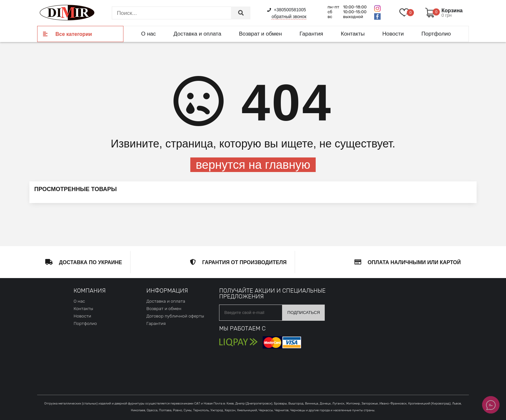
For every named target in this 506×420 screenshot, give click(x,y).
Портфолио (436, 34)
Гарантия (311, 34)
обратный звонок (289, 17)
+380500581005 (287, 10)
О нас (149, 34)
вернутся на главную (253, 165)
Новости (393, 34)
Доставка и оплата (197, 34)
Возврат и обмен (260, 34)
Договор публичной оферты (175, 316)
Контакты (353, 34)
